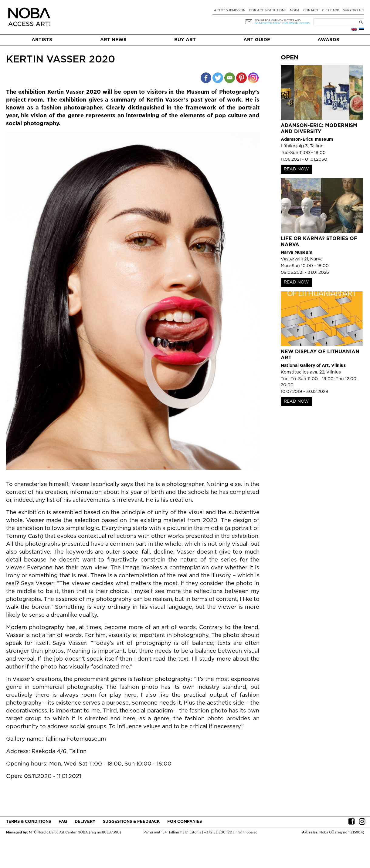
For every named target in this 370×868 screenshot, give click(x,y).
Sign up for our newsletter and (278, 20)
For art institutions (268, 10)
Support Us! (354, 10)
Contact (311, 10)
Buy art (185, 40)
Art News (113, 40)
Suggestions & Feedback (131, 822)
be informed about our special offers (282, 23)
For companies (185, 822)
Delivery (85, 822)
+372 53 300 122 (218, 833)
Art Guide (257, 40)
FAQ (63, 822)
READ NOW (296, 169)
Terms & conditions (29, 822)
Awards (328, 40)
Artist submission (230, 10)
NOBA (295, 10)
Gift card (331, 10)
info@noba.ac (246, 833)
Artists (42, 40)
